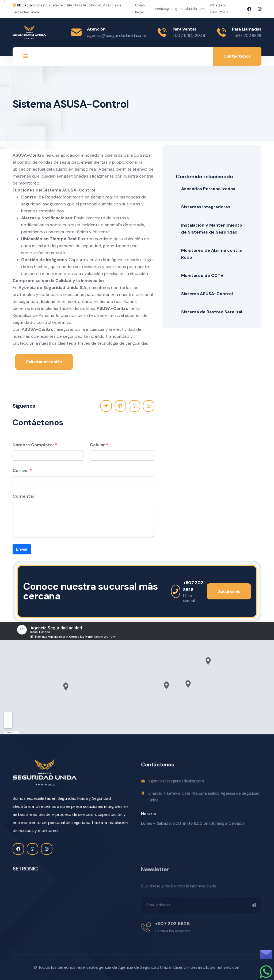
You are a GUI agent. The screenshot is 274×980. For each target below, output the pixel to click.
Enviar (22, 549)
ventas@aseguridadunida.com (180, 9)
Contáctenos (237, 56)
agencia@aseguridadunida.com (116, 35)
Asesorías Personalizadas (208, 189)
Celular (97, 445)
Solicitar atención (44, 362)
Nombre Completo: (33, 445)
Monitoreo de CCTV (202, 275)
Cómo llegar (140, 9)
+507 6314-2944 (189, 35)
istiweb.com (229, 967)
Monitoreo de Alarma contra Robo (211, 254)
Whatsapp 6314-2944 (219, 9)
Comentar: (24, 496)
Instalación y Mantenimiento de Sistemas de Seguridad (212, 229)
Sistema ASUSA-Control (207, 294)
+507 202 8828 (247, 35)
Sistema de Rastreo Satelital (212, 312)
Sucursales (229, 591)
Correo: (21, 470)
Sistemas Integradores (206, 207)
